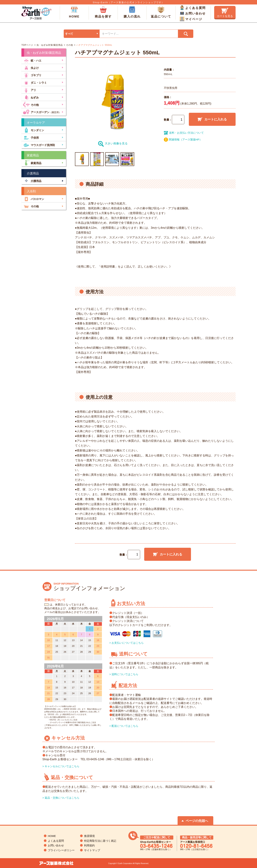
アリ (29, 90)
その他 (69, 45)
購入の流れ (132, 12)
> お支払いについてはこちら (127, 643)
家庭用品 (32, 163)
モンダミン (33, 130)
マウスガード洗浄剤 (39, 145)
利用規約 (89, 845)
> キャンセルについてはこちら (61, 766)
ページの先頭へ (197, 821)
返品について (161, 12)
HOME (74, 12)
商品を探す (103, 12)
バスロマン (33, 199)
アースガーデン (42, 112)
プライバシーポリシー (61, 850)
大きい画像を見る (113, 143)
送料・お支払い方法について (184, 133)
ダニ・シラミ (35, 82)
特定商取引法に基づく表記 (100, 841)
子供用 (31, 137)
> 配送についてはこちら (124, 726)
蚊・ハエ (32, 60)
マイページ (191, 19)
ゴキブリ (32, 75)
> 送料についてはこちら (124, 674)
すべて (69, 34)
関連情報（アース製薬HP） (185, 139)
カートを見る (225, 13)
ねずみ (31, 97)
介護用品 (32, 181)
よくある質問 (193, 8)
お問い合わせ (193, 13)
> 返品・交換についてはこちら (61, 798)
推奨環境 (89, 836)
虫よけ (31, 67)
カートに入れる (212, 119)
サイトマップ (92, 850)
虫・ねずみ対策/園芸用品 (49, 45)
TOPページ (27, 45)
